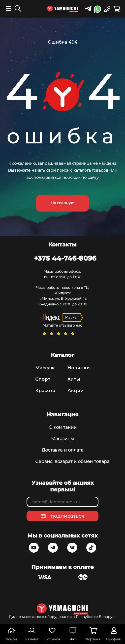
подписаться (67, 516)
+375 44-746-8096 (65, 258)
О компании (63, 427)
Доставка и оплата (62, 450)
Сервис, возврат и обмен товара (62, 461)
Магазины (62, 439)
